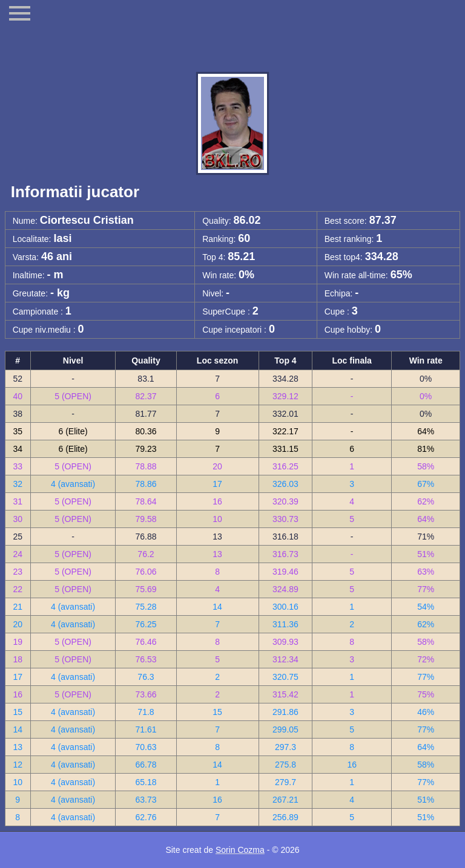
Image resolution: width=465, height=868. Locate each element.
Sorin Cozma (240, 850)
